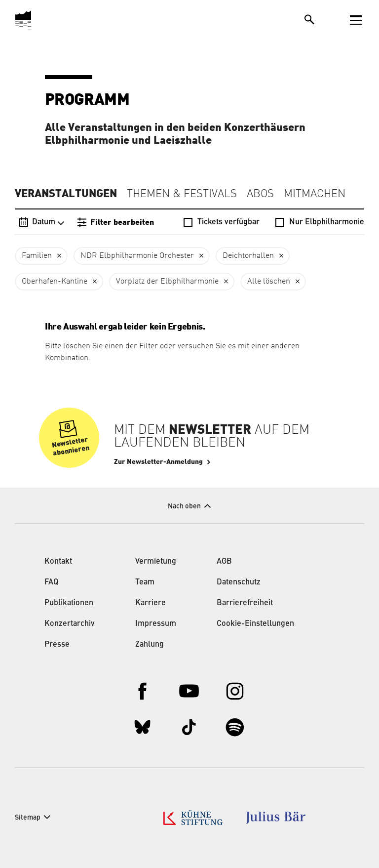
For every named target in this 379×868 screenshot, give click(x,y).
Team (145, 582)
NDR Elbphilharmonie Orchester (137, 256)
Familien (37, 256)
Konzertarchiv (70, 624)
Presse (57, 645)
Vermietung (156, 562)
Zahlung (150, 645)
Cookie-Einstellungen (255, 624)
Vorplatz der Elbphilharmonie (167, 282)
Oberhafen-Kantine (55, 282)
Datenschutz (239, 582)
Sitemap (28, 818)
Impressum (156, 624)
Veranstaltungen (66, 194)
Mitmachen (315, 194)
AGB (224, 562)
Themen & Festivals (182, 194)
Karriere (151, 603)
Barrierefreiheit (245, 603)
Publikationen (69, 603)
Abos (260, 194)
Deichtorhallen (248, 256)
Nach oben (184, 506)
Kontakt (58, 562)
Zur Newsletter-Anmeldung (158, 462)
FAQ (51, 582)
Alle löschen (269, 282)
